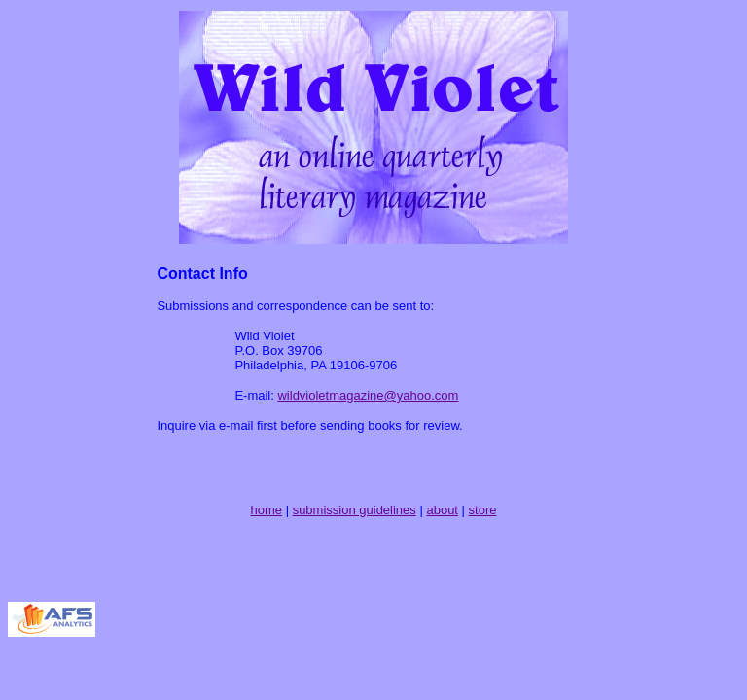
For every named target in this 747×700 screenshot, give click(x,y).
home (267, 510)
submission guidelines (355, 510)
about (442, 510)
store (483, 510)
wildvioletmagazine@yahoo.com (368, 395)
